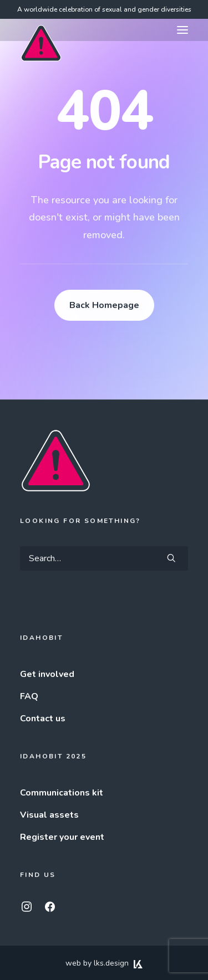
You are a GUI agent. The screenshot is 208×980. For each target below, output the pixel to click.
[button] (182, 30)
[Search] (104, 558)
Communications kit (62, 793)
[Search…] (104, 558)
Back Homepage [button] (104, 305)
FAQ (29, 696)
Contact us (43, 719)
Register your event (62, 837)
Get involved (47, 674)
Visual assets (49, 815)
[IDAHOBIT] (41, 30)
